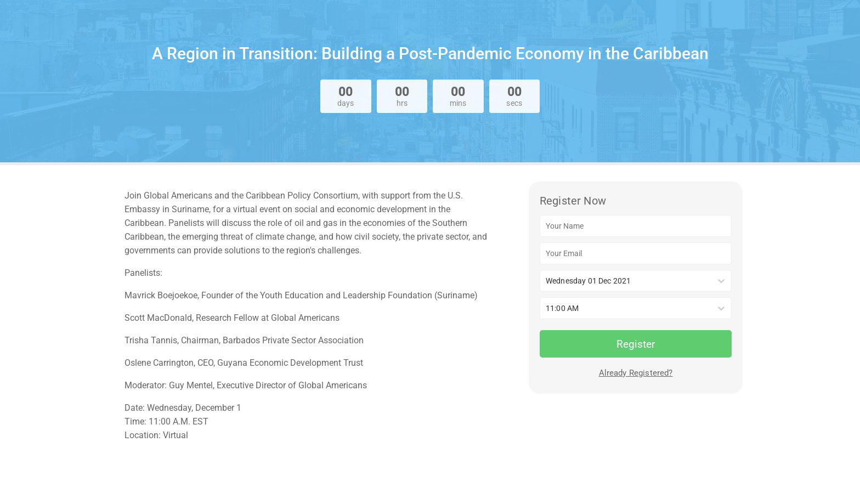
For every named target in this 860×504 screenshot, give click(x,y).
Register (636, 344)
